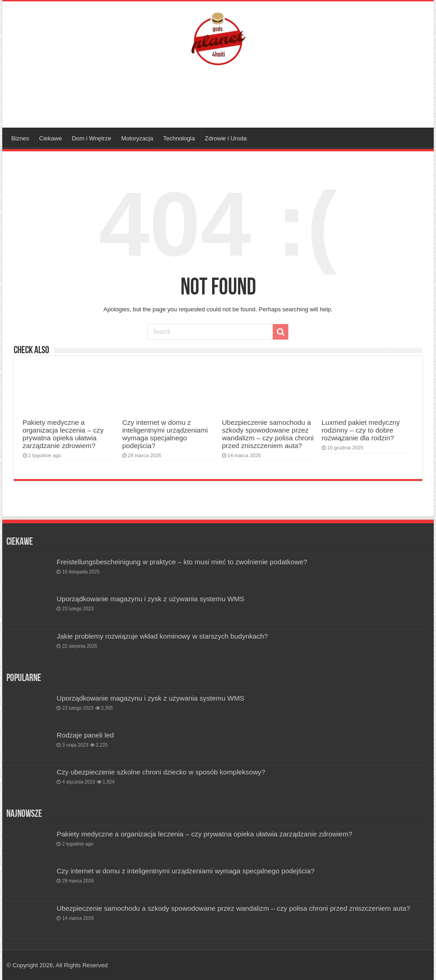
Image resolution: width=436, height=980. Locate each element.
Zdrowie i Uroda (226, 138)
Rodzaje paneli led (85, 735)
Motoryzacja (137, 138)
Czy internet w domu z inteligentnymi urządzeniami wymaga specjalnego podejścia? (165, 434)
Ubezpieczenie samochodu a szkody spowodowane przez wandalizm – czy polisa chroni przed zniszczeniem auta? (268, 434)
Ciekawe (51, 138)
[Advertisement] (218, 98)
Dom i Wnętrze (92, 138)
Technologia (179, 138)
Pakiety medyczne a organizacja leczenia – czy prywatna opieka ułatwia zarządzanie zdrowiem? (63, 434)
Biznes (20, 138)
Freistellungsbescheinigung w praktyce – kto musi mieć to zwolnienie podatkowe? (182, 562)
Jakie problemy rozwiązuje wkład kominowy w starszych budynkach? (162, 636)
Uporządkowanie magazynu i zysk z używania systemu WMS (150, 599)
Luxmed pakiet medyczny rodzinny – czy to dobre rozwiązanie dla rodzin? (361, 430)
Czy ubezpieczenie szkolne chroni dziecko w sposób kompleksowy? (161, 772)
